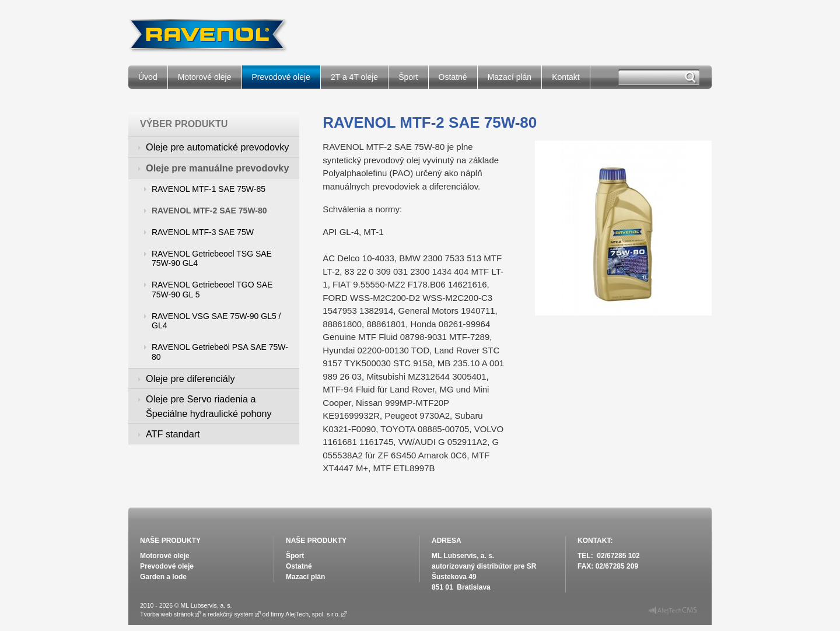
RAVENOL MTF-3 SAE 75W (203, 232)
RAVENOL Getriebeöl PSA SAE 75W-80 (220, 352)
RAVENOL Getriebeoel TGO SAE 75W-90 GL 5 (212, 290)
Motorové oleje (205, 77)
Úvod (148, 77)
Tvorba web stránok (167, 614)
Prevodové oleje (281, 77)
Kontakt (566, 77)
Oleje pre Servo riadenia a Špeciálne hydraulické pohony (209, 406)
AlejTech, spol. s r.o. (312, 614)
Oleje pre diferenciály (190, 378)
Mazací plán (510, 77)
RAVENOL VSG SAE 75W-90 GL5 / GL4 (216, 321)
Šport (408, 77)
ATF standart (173, 434)
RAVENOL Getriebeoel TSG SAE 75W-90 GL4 (212, 259)
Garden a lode (163, 577)
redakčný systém (231, 614)
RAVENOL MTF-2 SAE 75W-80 (209, 211)
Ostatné (453, 77)
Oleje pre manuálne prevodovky (217, 168)
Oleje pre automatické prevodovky (217, 147)
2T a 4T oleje (354, 77)
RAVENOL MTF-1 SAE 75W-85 (209, 189)
